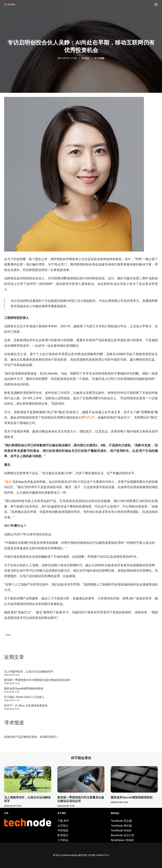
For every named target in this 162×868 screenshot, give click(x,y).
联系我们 (51, 737)
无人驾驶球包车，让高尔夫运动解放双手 (29, 672)
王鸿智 (101, 58)
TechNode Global (121, 830)
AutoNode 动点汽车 (123, 835)
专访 (87, 58)
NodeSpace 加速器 (122, 840)
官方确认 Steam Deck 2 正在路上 (24, 697)
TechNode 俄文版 (121, 826)
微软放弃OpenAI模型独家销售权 (24, 689)
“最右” (8, 482)
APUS (90, 417)
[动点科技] (10, 4)
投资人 (9, 635)
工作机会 (63, 840)
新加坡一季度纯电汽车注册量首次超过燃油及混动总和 (37, 680)
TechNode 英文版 (121, 821)
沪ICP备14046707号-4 (98, 855)
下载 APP (63, 821)
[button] (156, 4)
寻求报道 (63, 830)
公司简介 (63, 826)
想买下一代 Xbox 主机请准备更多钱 (26, 706)
